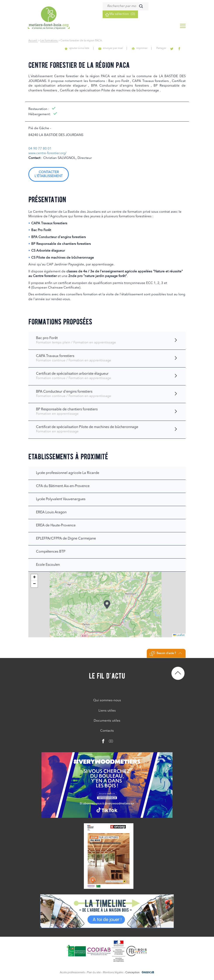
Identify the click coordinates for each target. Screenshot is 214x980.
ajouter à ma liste (85, 48)
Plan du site (94, 973)
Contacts (107, 731)
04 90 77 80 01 (40, 149)
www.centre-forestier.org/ (47, 153)
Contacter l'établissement (49, 174)
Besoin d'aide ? (166, 654)
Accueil (33, 41)
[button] (107, 604)
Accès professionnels (72, 973)
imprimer (144, 48)
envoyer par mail (116, 48)
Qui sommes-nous (107, 701)
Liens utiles (107, 711)
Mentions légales (113, 973)
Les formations (49, 41)
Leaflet (179, 635)
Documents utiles (107, 721)
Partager (164, 48)
